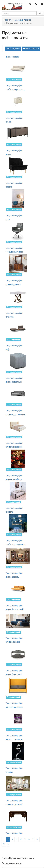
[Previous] (4, 840)
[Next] (8, 844)
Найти (40, 13)
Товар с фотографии (14, 85)
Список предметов (31, 49)
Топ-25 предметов (13, 49)
